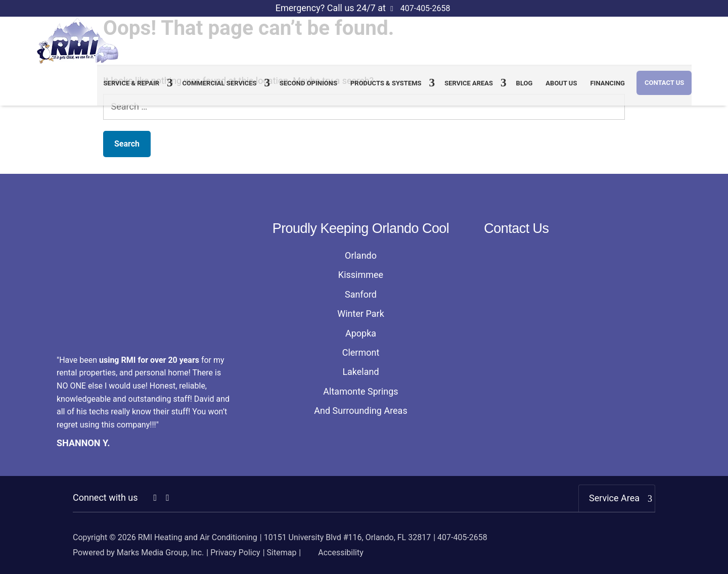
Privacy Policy (235, 553)
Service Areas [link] (469, 89)
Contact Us (664, 88)
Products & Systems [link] (386, 89)
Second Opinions (308, 89)
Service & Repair (132, 89)
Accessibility (333, 553)
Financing (607, 89)
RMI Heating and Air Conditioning (198, 537)
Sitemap (282, 553)
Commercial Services (220, 89)
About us (561, 89)
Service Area (614, 498)
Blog (525, 89)
